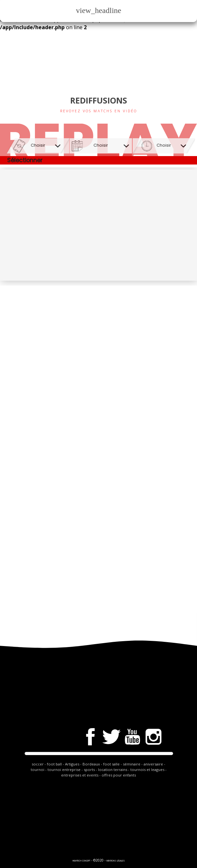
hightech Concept (81, 861)
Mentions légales (116, 861)
